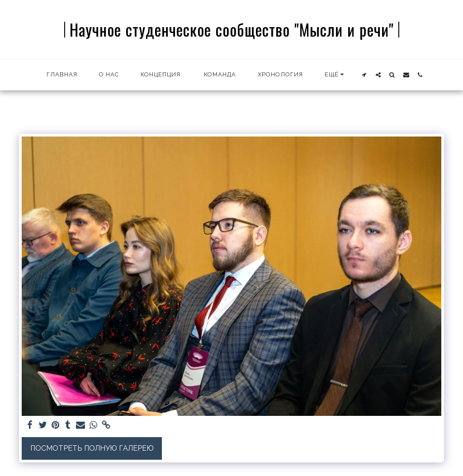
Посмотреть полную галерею (92, 448)
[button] (364, 75)
